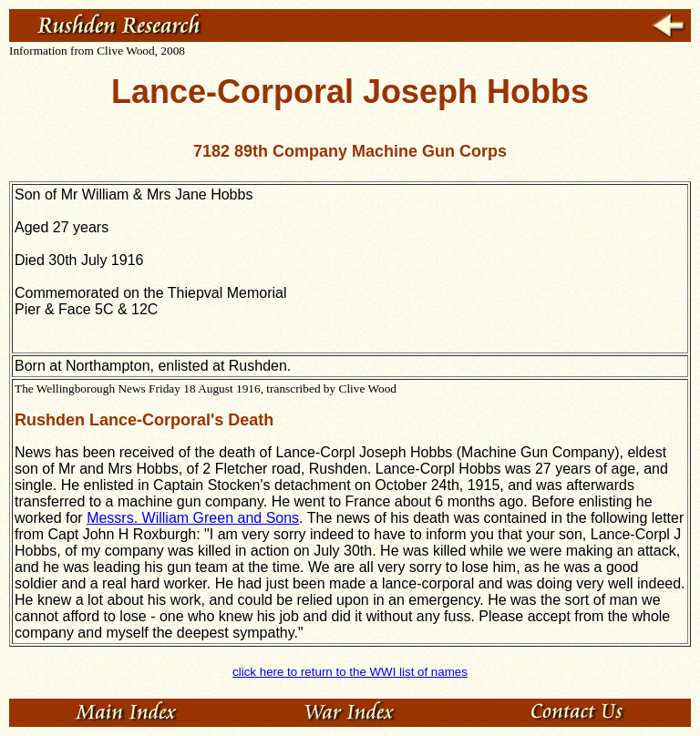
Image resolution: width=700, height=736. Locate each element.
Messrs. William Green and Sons (193, 518)
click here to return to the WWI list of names (350, 672)
